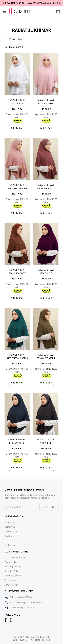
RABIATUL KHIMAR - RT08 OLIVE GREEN (46, 357)
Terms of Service (13, 576)
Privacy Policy (11, 562)
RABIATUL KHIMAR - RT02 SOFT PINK (46, 102)
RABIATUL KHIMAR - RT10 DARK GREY (46, 441)
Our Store (9, 536)
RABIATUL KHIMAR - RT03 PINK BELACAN (17, 187)
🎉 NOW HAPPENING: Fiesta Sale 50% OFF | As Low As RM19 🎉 (32, 3)
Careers (8, 541)
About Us (9, 522)
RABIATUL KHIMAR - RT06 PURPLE (46, 272)
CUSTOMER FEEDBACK (16, 557)
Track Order (10, 580)
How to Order (11, 585)
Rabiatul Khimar (17, 39)
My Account (10, 545)
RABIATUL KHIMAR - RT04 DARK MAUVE (46, 187)
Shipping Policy (12, 571)
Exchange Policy (12, 567)
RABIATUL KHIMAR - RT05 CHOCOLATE (17, 272)
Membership (11, 531)
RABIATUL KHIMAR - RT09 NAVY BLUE (17, 441)
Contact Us (10, 527)
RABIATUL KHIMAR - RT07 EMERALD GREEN (17, 357)
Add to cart (17, 128)
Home (6, 39)
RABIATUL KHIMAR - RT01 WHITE (17, 102)
